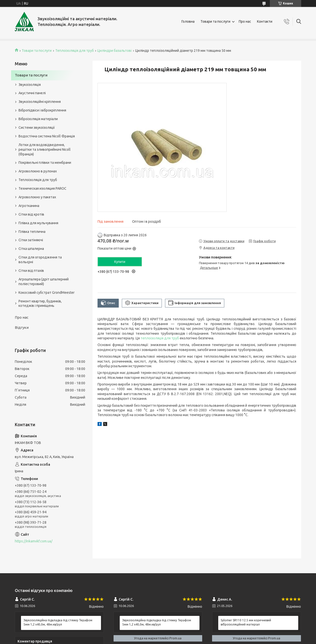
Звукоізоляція (30, 85)
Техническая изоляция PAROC (42, 188)
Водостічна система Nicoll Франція (47, 136)
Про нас (245, 21)
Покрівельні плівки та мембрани (45, 163)
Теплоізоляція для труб (75, 51)
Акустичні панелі (32, 93)
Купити (120, 262)
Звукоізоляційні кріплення (40, 102)
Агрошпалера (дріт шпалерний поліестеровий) (44, 282)
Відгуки (22, 327)
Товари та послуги (215, 21)
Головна (188, 21)
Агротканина (29, 206)
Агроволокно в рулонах (38, 171)
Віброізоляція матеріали (38, 119)
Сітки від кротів (31, 214)
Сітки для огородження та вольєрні (40, 260)
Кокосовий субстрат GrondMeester (47, 293)
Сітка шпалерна (31, 249)
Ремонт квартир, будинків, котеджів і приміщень (40, 304)
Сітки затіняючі (31, 240)
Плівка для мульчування (38, 223)
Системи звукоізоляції (37, 128)
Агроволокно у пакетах (37, 197)
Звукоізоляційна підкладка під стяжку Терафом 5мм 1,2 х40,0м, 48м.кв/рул (58, 622)
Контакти (265, 21)
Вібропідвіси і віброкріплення (42, 110)
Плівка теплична (32, 232)
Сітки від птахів (31, 271)
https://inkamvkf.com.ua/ (34, 541)
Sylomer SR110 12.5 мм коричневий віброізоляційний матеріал (246, 622)
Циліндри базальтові (114, 51)
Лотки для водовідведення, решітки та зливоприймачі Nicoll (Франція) (45, 149)
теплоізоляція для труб (160, 338)
